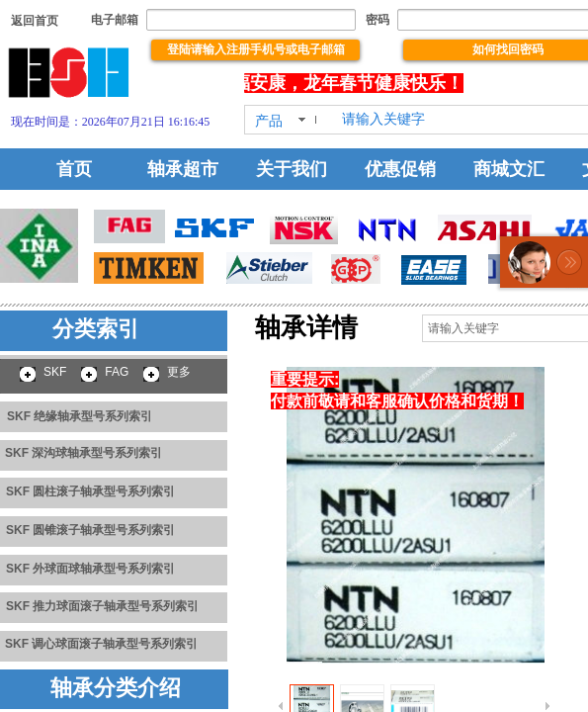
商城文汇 (509, 169)
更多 (179, 372)
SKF (55, 372)
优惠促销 (400, 169)
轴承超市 (183, 169)
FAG (117, 372)
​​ (35, 21)
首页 (74, 169)
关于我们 (292, 169)
